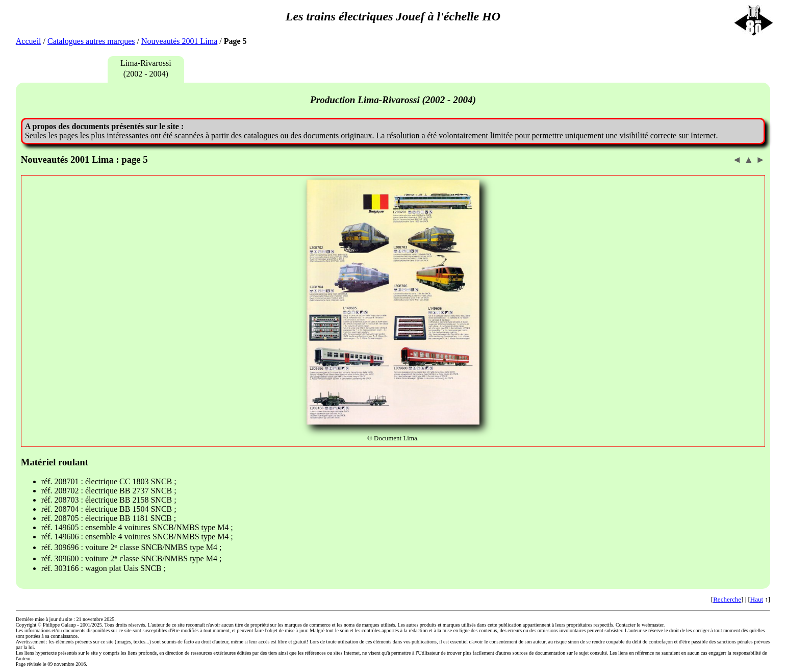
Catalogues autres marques (91, 41)
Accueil (29, 41)
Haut (757, 599)
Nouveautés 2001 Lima (179, 41)
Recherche (727, 599)
